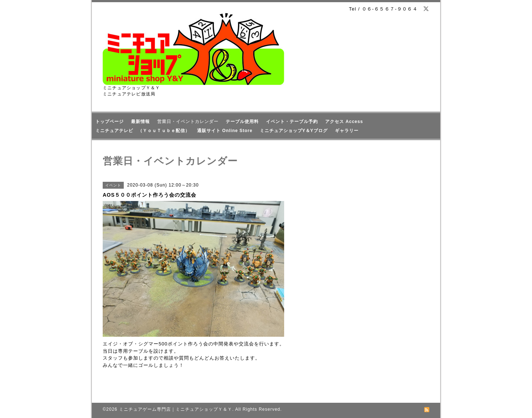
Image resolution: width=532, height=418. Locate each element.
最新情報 (140, 122)
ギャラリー (347, 131)
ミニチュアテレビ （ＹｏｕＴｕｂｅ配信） (143, 131)
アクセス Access (344, 122)
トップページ (110, 122)
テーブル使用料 (242, 122)
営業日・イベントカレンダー (188, 122)
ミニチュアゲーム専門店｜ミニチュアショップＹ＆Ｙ (176, 409)
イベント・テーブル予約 (292, 122)
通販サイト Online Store (225, 131)
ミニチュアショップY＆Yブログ (294, 131)
